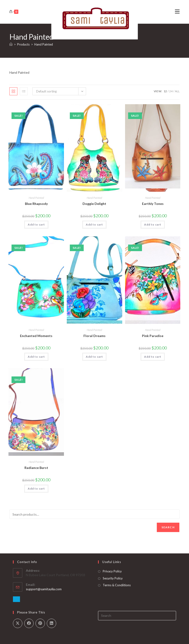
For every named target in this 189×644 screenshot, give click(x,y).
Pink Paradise (153, 336)
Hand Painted (44, 44)
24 (171, 91)
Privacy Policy (112, 571)
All (177, 91)
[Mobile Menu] (177, 12)
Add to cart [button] (36, 224)
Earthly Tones (153, 204)
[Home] (11, 44)
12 (165, 91)
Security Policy (113, 578)
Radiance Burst (36, 468)
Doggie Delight (94, 204)
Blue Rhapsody (36, 204)
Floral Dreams (94, 336)
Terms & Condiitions (117, 585)
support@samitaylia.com (44, 589)
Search (168, 527)
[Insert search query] (137, 616)
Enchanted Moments (36, 336)
